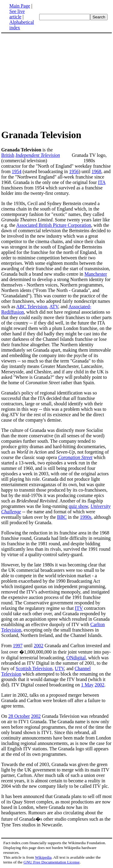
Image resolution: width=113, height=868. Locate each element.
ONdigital (76, 658)
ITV (79, 608)
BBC (62, 517)
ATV (54, 307)
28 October (19, 716)
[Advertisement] (52, 81)
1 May (87, 685)
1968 (96, 171)
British (8, 155)
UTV (60, 668)
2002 (39, 646)
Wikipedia (43, 857)
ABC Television (32, 307)
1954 (17, 171)
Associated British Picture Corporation (54, 225)
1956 (74, 171)
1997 (18, 646)
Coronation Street (75, 457)
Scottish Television (34, 668)
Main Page (20, 6)
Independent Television (38, 155)
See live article (17, 14)
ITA (102, 182)
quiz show (78, 506)
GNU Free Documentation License (52, 862)
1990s (86, 517)
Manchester (96, 274)
